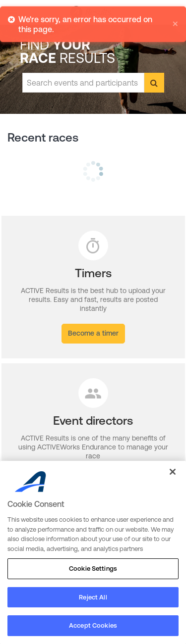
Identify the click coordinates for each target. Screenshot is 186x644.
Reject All (93, 597)
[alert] (93, 23)
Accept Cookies (93, 625)
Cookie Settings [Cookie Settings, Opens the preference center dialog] (93, 569)
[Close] (173, 472)
